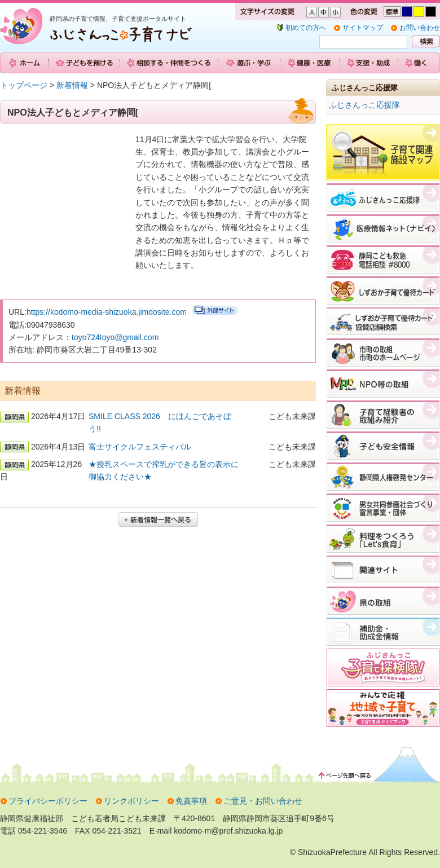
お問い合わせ (420, 28)
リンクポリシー (131, 801)
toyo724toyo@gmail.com (115, 337)
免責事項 (191, 801)
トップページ (24, 85)
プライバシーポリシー (48, 801)
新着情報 (72, 85)
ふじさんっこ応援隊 (364, 105)
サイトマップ (363, 28)
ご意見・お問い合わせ (263, 801)
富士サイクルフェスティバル (140, 447)
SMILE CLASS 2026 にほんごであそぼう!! (160, 422)
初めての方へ (306, 28)
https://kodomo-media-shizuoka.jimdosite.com (107, 312)
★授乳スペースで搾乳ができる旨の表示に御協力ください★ (164, 470)
